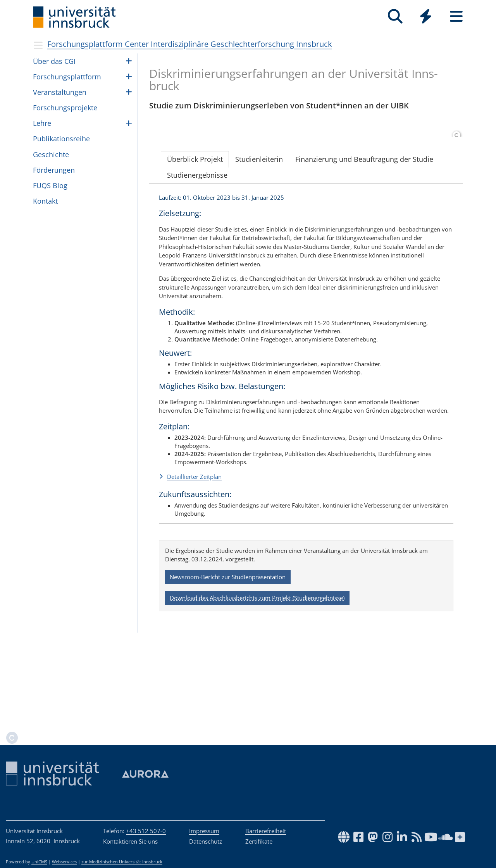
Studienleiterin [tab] (259, 240)
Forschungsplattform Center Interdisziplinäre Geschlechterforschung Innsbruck (190, 44)
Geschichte (51, 154)
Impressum (204, 831)
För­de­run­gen (54, 170)
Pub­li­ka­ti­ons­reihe (61, 139)
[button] (306, 558)
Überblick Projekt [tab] (195, 240)
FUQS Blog (50, 185)
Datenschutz (206, 841)
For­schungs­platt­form (67, 77)
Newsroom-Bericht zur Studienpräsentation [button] (228, 658)
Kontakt (45, 201)
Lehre (42, 123)
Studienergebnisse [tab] (197, 256)
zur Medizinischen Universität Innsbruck (122, 862)
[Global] (426, 17)
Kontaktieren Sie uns (130, 841)
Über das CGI (54, 61)
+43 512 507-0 (146, 831)
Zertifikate (259, 841)
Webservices (64, 862)
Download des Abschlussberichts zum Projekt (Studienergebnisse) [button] (257, 679)
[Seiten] (456, 16)
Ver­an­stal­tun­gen (60, 92)
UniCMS (39, 862)
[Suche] (395, 16)
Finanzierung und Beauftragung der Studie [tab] (364, 240)
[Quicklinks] (426, 16)
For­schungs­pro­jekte (65, 108)
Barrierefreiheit (266, 831)
